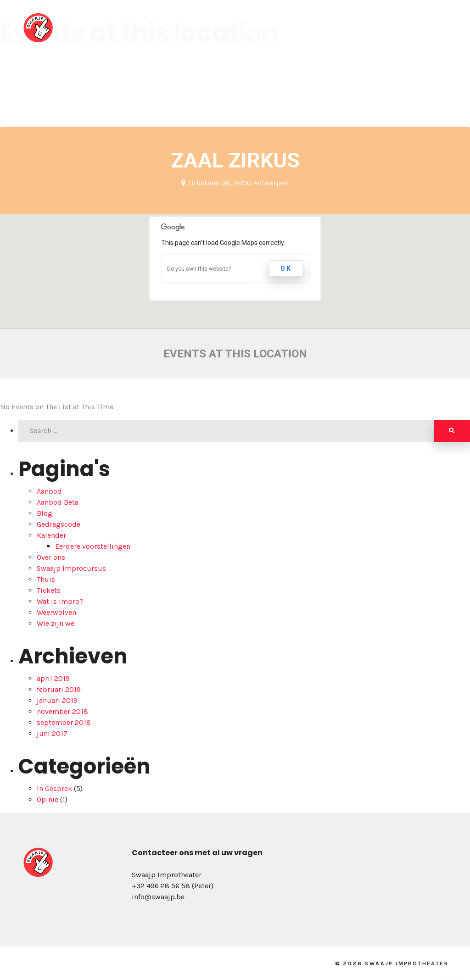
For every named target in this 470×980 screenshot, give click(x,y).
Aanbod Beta (58, 502)
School (375, 27)
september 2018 (64, 722)
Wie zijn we (56, 623)
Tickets (49, 590)
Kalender (325, 27)
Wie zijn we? (219, 27)
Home (113, 27)
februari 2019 (59, 689)
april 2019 (53, 678)
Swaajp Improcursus (71, 568)
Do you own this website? (199, 269)
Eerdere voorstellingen (93, 546)
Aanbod (275, 27)
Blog (416, 27)
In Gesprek (54, 788)
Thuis (46, 579)
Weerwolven (56, 612)
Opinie (48, 799)
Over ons (161, 27)
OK (286, 268)
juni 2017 (52, 733)
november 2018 (62, 711)
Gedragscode (59, 524)
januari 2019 (57, 700)
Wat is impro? (60, 601)
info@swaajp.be (158, 897)
